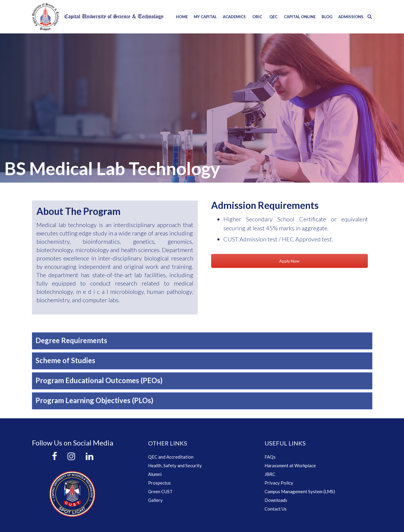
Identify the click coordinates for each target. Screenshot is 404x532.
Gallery (155, 500)
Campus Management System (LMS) (300, 491)
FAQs (270, 457)
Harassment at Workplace (290, 465)
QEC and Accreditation (171, 457)
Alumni (155, 474)
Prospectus (159, 483)
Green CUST (160, 491)
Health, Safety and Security (175, 465)
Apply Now (289, 261)
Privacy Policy (279, 483)
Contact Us (276, 509)
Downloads (276, 500)
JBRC (270, 474)
